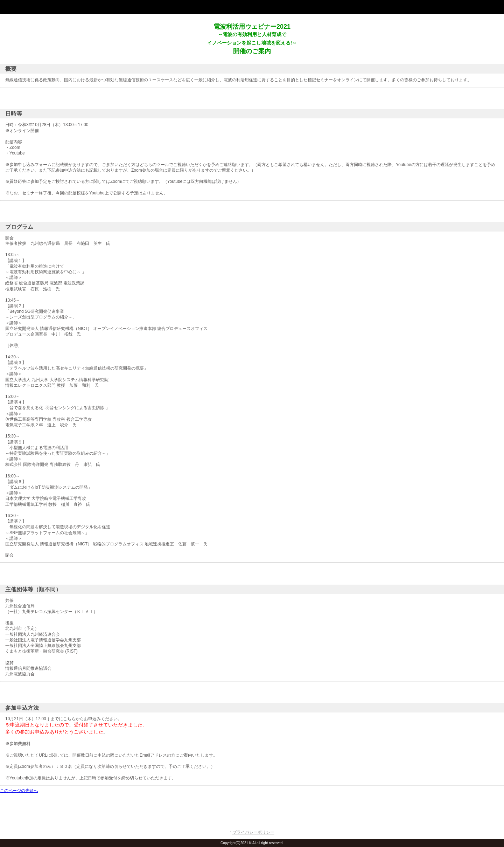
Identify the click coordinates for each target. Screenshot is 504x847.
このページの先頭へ (19, 791)
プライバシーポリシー (253, 832)
